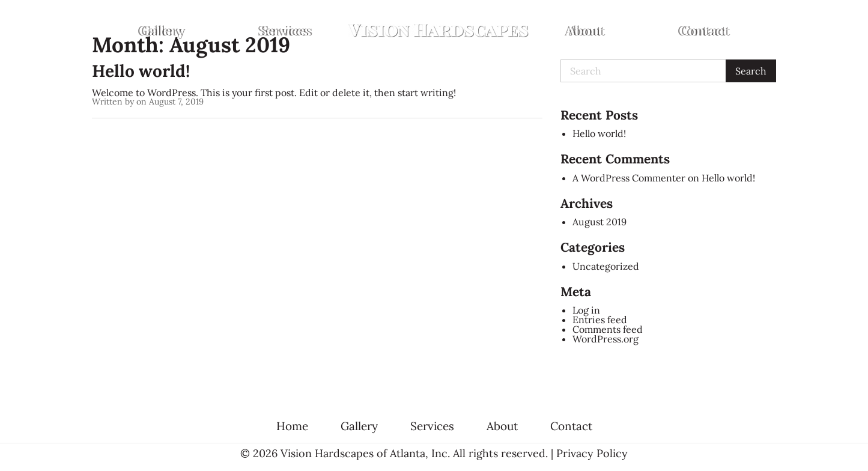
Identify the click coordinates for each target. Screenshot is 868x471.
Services (285, 31)
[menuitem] (162, 31)
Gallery (162, 31)
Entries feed (600, 320)
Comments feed (608, 329)
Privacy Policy (592, 453)
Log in (586, 310)
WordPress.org (605, 339)
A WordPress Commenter (629, 178)
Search (751, 71)
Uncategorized (606, 266)
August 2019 (599, 222)
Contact (704, 31)
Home (292, 426)
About (585, 31)
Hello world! (141, 71)
